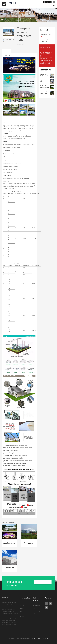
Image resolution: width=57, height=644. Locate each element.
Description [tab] (6, 51)
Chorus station (44, 41)
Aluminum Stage (45, 39)
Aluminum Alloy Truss (46, 34)
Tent (23, 44)
